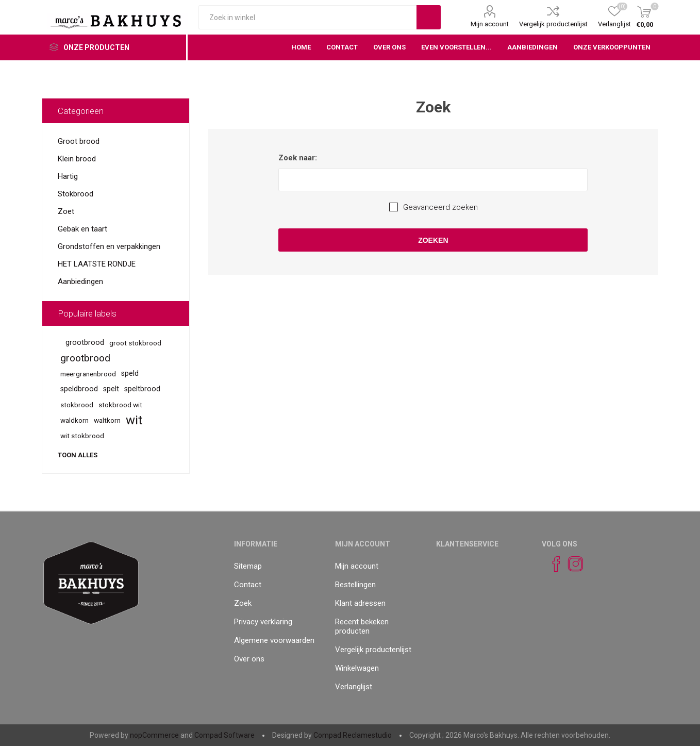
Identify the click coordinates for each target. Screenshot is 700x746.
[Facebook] (552, 564)
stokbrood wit (120, 405)
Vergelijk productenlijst (553, 24)
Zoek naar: (298, 158)
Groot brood (79, 141)
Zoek (243, 603)
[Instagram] (571, 564)
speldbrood (79, 389)
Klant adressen (360, 603)
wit (134, 420)
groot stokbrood (135, 343)
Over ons (249, 659)
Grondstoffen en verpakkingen (109, 246)
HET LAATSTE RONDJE (97, 264)
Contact (248, 585)
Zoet (66, 211)
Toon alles (78, 455)
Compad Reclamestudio (353, 735)
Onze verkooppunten (612, 47)
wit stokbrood (82, 436)
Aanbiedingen (80, 281)
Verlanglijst (354, 687)
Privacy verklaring (263, 622)
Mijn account (490, 24)
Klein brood (77, 159)
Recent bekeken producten (362, 626)
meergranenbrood (88, 374)
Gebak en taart (82, 229)
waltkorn (107, 420)
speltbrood (142, 389)
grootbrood (85, 343)
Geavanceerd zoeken (440, 207)
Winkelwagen (357, 668)
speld (130, 374)
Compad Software (224, 735)
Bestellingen (355, 585)
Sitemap (248, 566)
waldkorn (74, 420)
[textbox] (307, 17)
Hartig (68, 176)
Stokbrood (76, 194)
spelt (111, 389)
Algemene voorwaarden (274, 640)
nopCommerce (154, 735)
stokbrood (77, 405)
